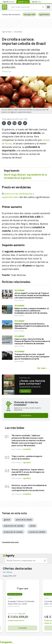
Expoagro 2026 (29, 14)
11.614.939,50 (19, 617)
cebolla (32, 526)
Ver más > (42, 368)
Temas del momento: (11, 14)
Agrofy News (7, 32)
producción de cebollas (13, 532)
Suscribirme (26, 415)
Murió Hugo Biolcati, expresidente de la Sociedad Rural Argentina (25, 176)
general (7, 520)
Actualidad (18, 32)
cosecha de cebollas (37, 532)
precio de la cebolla (24, 520)
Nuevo (10, 598)
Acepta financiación (16, 621)
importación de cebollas (14, 526)
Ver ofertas (7, 572)
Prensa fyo (6, 71)
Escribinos (25, 391)
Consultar (22, 628)
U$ (47, 617)
